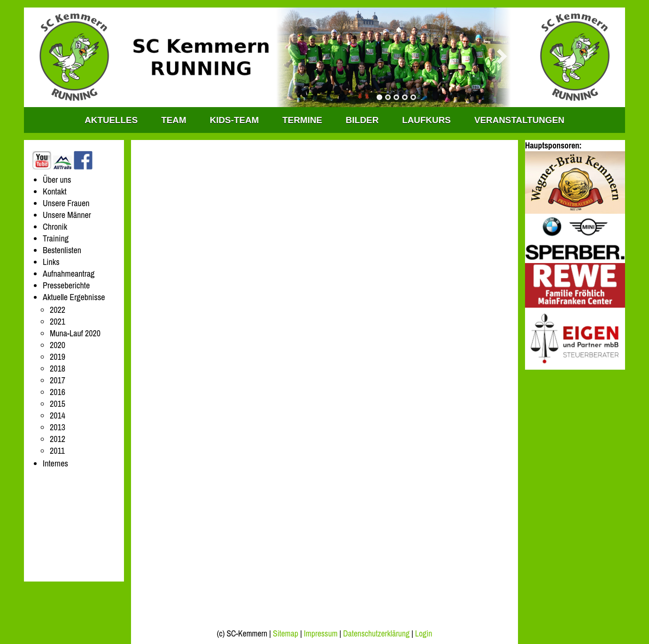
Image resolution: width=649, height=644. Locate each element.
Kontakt (55, 191)
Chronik (55, 227)
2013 (58, 427)
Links (51, 262)
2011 (57, 451)
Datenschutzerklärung (377, 634)
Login (424, 634)
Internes (55, 463)
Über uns (57, 180)
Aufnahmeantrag (69, 274)
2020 (58, 345)
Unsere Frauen (66, 203)
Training (56, 238)
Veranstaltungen (519, 120)
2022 (58, 310)
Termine (302, 120)
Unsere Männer (67, 215)
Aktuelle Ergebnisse (74, 297)
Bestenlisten (62, 250)
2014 (58, 415)
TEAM (174, 120)
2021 (58, 322)
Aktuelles (111, 120)
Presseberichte (66, 285)
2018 (58, 369)
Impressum (321, 634)
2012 (58, 439)
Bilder (362, 120)
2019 (58, 357)
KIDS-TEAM (235, 120)
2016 (58, 392)
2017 (58, 380)
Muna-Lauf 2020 (75, 333)
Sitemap (286, 634)
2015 (58, 404)
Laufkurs (426, 120)
